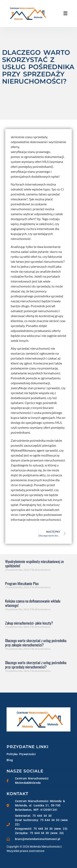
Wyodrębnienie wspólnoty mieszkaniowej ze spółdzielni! (34, 564)
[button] (66, 13)
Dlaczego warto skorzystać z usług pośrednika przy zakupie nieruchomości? (36, 643)
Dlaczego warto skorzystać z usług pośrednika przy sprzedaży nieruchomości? (36, 665)
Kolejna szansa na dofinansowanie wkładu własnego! (33, 603)
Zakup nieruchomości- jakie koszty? (29, 623)
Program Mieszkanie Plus (22, 583)
